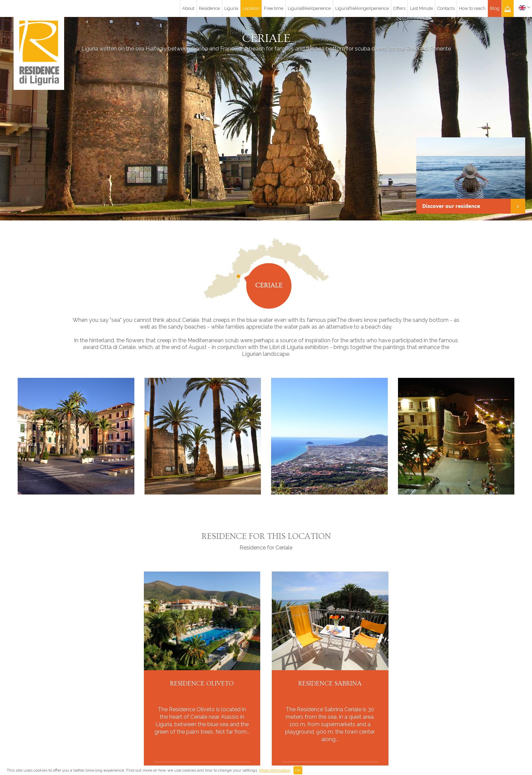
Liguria (231, 8)
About (188, 8)
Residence (209, 8)
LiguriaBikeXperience (309, 8)
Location (251, 8)
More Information (275, 770)
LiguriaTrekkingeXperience (362, 8)
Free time (274, 8)
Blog (495, 8)
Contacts (446, 8)
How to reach (472, 8)
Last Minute (421, 8)
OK (298, 770)
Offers (399, 8)
